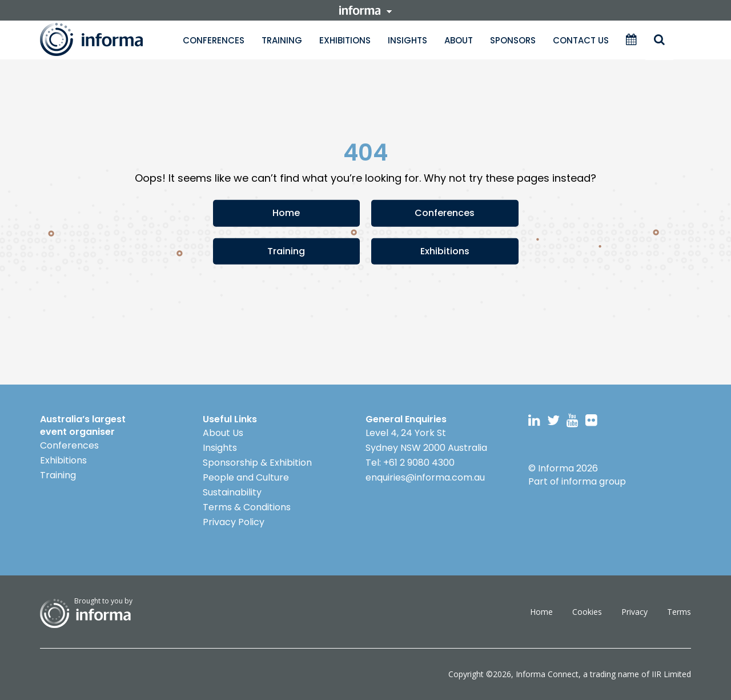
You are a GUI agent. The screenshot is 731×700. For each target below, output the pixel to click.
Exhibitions (345, 40)
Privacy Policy (234, 522)
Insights (407, 40)
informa (365, 10)
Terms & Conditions (247, 507)
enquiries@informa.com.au (425, 477)
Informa (103, 39)
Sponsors (513, 40)
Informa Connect (547, 674)
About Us (223, 433)
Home (286, 213)
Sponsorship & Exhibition (257, 463)
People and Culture (246, 477)
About (459, 40)
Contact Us (581, 40)
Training (282, 40)
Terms (679, 612)
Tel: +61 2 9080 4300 (410, 463)
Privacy (634, 612)
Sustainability (232, 492)
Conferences (214, 40)
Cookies (587, 612)
